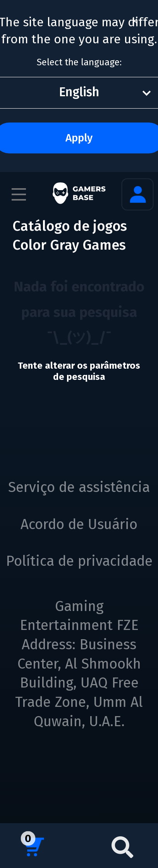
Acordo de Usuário (79, 524)
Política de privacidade (79, 561)
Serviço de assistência (79, 487)
